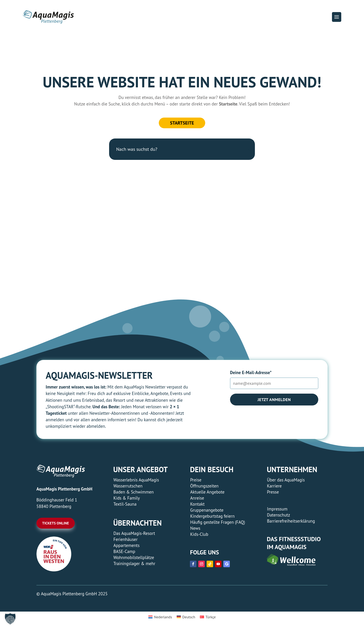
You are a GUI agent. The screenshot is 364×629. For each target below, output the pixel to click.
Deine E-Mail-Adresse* (251, 372)
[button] (337, 17)
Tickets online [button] (56, 523)
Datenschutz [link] (278, 515)
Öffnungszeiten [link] (204, 486)
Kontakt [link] (197, 504)
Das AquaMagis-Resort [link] (134, 533)
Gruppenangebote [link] (207, 510)
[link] (54, 570)
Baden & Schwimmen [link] (133, 492)
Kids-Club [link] (199, 534)
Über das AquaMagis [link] (286, 480)
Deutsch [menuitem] (189, 617)
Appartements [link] (126, 545)
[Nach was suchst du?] (182, 149)
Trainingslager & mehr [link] (134, 563)
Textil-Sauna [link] (125, 504)
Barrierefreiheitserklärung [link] (291, 521)
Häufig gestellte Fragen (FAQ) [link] (218, 522)
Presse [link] (273, 492)
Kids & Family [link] (126, 498)
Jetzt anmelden (274, 400)
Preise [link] (196, 480)
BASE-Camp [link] (124, 551)
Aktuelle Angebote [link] (207, 492)
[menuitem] (160, 617)
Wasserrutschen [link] (128, 486)
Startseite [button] (182, 123)
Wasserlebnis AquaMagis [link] (136, 480)
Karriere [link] (274, 486)
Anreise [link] (197, 498)
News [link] (195, 528)
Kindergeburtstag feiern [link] (212, 516)
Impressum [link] (277, 509)
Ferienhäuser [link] (125, 539)
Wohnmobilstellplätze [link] (134, 557)
